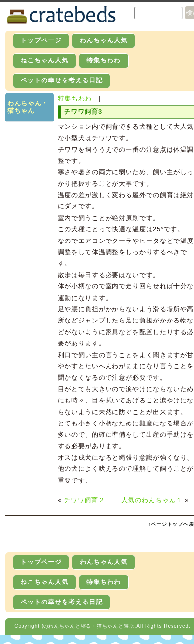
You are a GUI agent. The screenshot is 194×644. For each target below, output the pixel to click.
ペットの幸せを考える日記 (62, 80)
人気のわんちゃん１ (152, 500)
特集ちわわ (104, 60)
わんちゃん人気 (104, 40)
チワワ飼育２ (85, 500)
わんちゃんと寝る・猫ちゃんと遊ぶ (91, 626)
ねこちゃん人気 (44, 60)
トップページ (41, 40)
